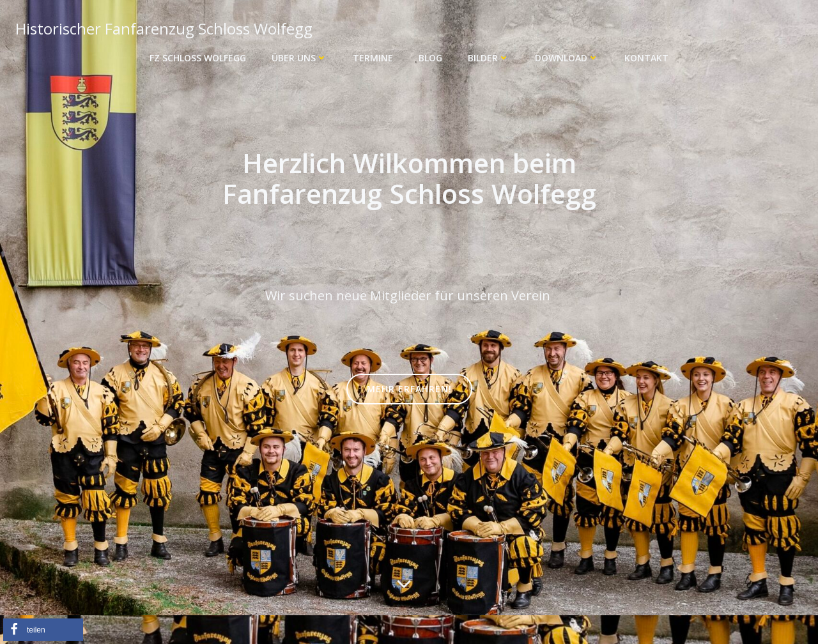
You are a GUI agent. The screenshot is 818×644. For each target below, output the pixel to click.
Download (567, 58)
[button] (43, 630)
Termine (373, 58)
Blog (430, 58)
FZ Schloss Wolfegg (198, 58)
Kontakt (646, 58)
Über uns (299, 58)
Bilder (489, 58)
